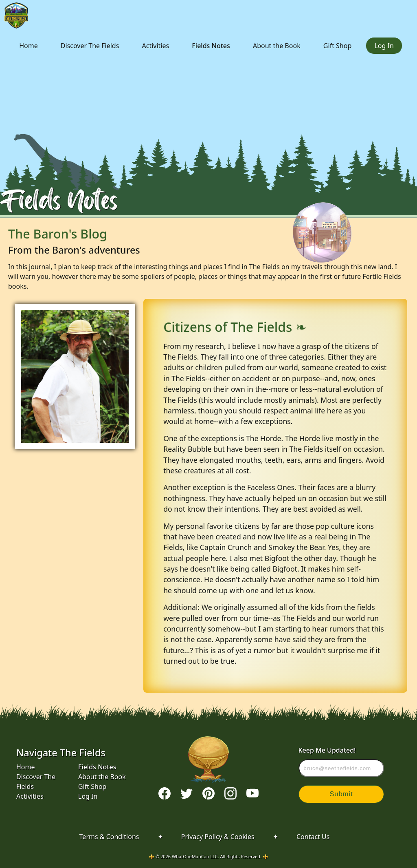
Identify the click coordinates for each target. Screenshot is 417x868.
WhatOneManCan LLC (195, 856)
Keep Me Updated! (341, 761)
